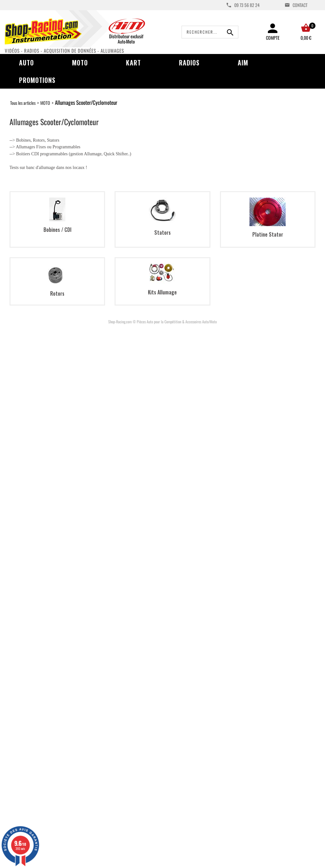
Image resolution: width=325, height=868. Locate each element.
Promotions (37, 80)
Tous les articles (23, 103)
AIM (243, 63)
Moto (80, 63)
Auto (27, 63)
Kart (133, 63)
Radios (189, 63)
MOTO (45, 103)
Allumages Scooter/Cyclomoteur (86, 102)
